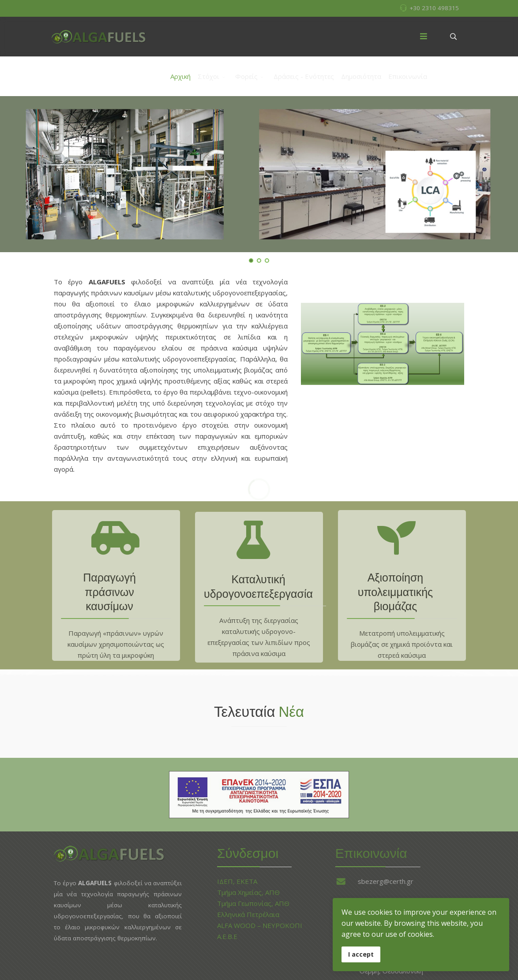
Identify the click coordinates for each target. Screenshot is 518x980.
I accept (361, 954)
